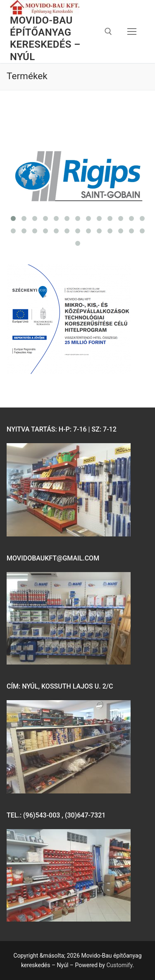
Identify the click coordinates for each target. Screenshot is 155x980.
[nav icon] (132, 32)
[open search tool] (108, 32)
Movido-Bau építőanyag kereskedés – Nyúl (45, 39)
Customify (119, 965)
